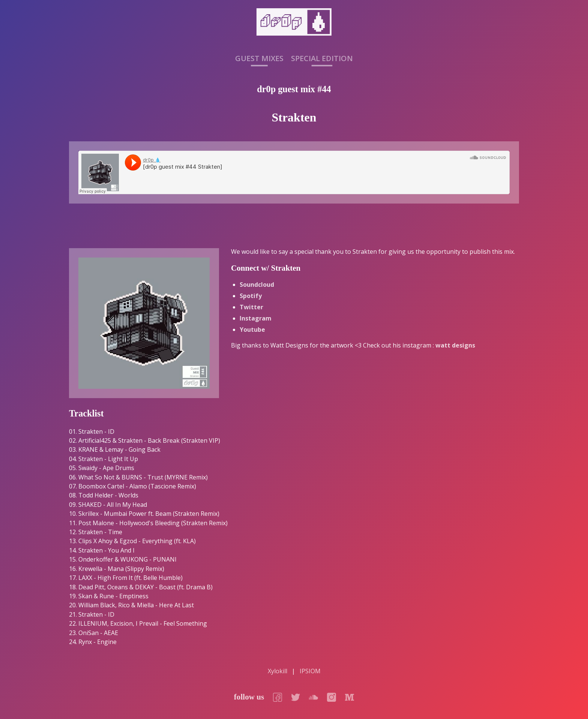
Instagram (256, 318)
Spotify (251, 296)
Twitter (251, 307)
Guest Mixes (259, 59)
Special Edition (322, 59)
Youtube (252, 330)
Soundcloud (257, 285)
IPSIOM (310, 671)
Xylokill (277, 671)
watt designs (455, 345)
